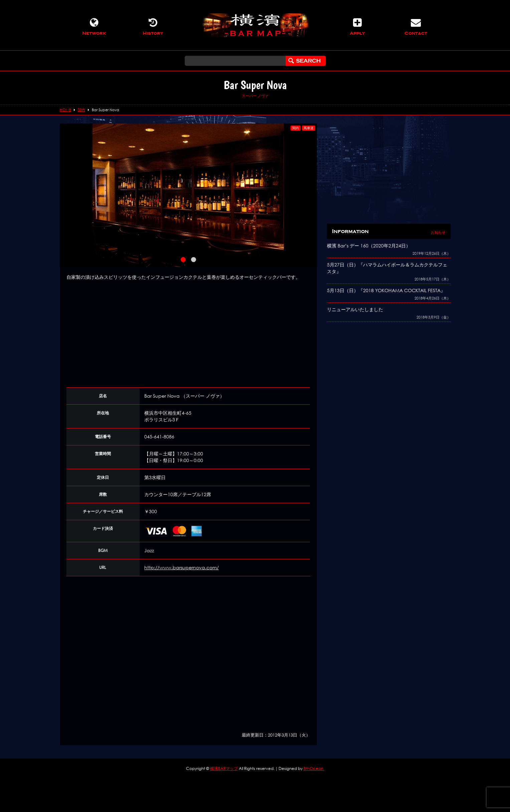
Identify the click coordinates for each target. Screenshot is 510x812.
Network (94, 27)
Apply (357, 27)
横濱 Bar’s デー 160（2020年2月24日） (369, 246)
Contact (416, 27)
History (153, 27)
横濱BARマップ (224, 768)
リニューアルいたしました (355, 309)
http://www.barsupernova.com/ (182, 567)
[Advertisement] (188, 334)
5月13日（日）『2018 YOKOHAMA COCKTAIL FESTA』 (386, 290)
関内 (296, 128)
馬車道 (309, 128)
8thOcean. (314, 768)
